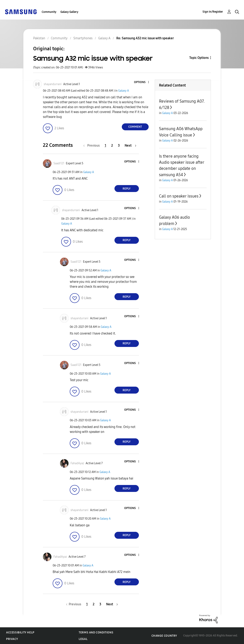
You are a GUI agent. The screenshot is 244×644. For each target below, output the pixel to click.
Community (49, 12)
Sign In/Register (213, 12)
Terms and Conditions (96, 632)
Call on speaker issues (179, 196)
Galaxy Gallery (69, 12)
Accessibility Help (20, 632)
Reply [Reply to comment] (127, 189)
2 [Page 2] (112, 145)
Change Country (164, 636)
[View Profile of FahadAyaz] (77, 463)
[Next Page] (130, 145)
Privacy (12, 639)
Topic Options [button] (199, 58)
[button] (142, 82)
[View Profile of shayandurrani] (53, 84)
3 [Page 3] (119, 145)
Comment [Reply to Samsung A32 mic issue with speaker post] (135, 127)
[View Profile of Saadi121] (59, 163)
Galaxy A (124, 91)
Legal (83, 639)
